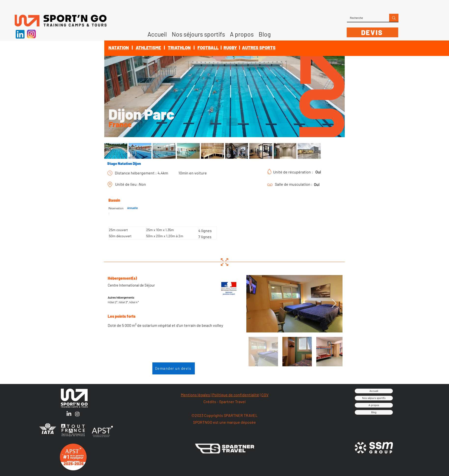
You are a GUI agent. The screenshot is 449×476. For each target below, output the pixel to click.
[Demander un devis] (174, 368)
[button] (242, 32)
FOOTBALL (208, 48)
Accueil (374, 391)
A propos (374, 405)
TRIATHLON (179, 48)
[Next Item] (334, 304)
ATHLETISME (148, 48)
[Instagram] (77, 414)
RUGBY (230, 48)
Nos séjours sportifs (374, 398)
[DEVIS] (372, 32)
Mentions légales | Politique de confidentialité (220, 395)
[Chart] (110, 173)
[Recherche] (364, 18)
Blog (374, 412)
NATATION (119, 48)
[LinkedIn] (69, 414)
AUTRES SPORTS (259, 48)
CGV (265, 395)
